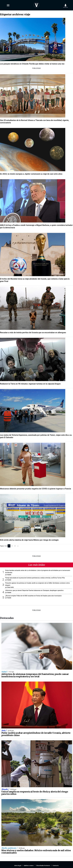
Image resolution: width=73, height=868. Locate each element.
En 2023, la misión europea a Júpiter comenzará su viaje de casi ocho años (31, 174)
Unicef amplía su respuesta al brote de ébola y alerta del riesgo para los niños (35, 793)
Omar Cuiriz (10, 587)
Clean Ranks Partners (43, 866)
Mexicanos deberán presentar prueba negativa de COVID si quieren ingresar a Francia (35, 489)
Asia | (4, 730)
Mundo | (5, 789)
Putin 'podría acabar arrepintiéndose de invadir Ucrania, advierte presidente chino (36, 734)
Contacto (56, 866)
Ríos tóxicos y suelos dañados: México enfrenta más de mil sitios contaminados (36, 852)
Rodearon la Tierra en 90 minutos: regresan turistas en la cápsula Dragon (30, 384)
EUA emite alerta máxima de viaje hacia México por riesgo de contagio (29, 540)
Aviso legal (18, 866)
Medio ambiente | (10, 848)
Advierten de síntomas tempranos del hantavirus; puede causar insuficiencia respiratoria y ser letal (35, 675)
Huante (9, 575)
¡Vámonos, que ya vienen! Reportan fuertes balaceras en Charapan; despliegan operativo (34, 590)
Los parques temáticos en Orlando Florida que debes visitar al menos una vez (32, 64)
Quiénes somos (29, 866)
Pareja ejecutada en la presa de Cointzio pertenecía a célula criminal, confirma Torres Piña (35, 578)
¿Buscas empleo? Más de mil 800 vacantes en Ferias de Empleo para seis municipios (33, 596)
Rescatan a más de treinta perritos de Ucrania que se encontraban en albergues (33, 333)
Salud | (5, 672)
